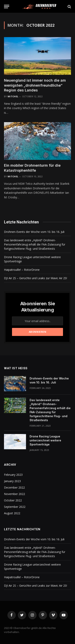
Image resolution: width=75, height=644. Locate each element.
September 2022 (15, 507)
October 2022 (13, 500)
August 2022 (12, 513)
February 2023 (13, 475)
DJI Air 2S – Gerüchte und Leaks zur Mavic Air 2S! (35, 278)
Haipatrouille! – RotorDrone (22, 270)
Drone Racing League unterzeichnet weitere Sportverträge (45, 440)
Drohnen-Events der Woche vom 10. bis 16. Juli (34, 232)
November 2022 (14, 494)
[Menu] (7, 7)
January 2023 (12, 481)
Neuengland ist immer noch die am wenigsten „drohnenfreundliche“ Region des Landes (35, 85)
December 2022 (14, 487)
